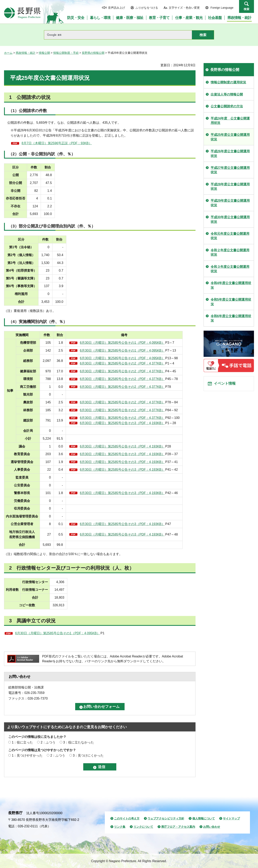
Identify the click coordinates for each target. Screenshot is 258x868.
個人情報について (204, 818)
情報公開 (44, 53)
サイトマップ (231, 818)
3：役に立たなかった (79, 742)
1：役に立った (22, 742)
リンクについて (143, 827)
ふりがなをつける (147, 8)
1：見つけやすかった (27, 755)
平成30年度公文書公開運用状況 (230, 219)
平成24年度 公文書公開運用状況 (230, 121)
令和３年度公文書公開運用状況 (230, 269)
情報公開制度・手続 (66, 53)
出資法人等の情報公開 (227, 94)
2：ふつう (48, 742)
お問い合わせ (212, 827)
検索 (247, 9)
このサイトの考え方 (127, 818)
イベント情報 (226, 385)
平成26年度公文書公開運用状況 (230, 153)
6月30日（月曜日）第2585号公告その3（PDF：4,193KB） (122, 423)
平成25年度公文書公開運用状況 (230, 137)
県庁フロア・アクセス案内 (178, 827)
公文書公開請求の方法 (227, 106)
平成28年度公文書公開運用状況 (230, 186)
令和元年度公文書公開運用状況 (230, 236)
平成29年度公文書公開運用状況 (230, 203)
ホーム (8, 53)
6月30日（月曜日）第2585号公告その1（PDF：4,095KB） (122, 343)
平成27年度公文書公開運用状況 (230, 170)
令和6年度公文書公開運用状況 (231, 318)
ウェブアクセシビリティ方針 (166, 818)
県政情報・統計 (26, 53)
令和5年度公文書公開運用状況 (231, 302)
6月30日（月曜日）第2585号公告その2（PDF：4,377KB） (122, 363)
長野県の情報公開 (93, 53)
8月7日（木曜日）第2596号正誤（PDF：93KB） (57, 143)
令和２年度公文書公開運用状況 (230, 252)
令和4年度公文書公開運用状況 (231, 285)
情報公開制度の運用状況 (228, 82)
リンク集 (120, 827)
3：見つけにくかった (88, 755)
